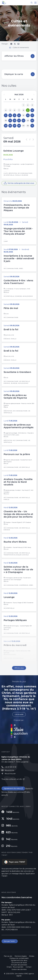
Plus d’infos (8, 159)
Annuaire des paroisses (19, 965)
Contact (29, 967)
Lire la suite (19, 714)
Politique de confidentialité (19, 958)
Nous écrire (9, 770)
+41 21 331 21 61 (11, 767)
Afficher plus (19, 668)
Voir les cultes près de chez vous (21, 183)
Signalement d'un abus (12, 788)
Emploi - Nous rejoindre (15, 967)
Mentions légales (21, 956)
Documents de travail (19, 963)
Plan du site (8, 956)
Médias (32, 956)
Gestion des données (19, 969)
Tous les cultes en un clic (12, 779)
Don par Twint (10, 941)
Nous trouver (10, 774)
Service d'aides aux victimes (13, 792)
